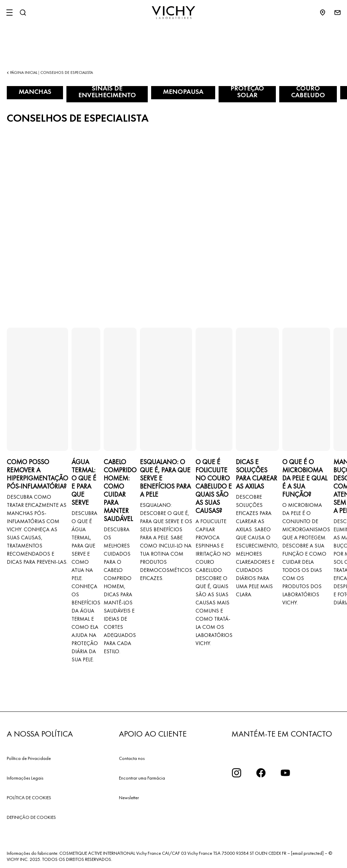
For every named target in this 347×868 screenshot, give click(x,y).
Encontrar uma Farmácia (142, 778)
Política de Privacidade (29, 758)
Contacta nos (132, 758)
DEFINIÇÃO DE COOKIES (31, 817)
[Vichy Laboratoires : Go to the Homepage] (173, 13)
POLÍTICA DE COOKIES (29, 798)
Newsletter (129, 798)
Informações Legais (25, 778)
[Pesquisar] (23, 13)
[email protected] (307, 853)
